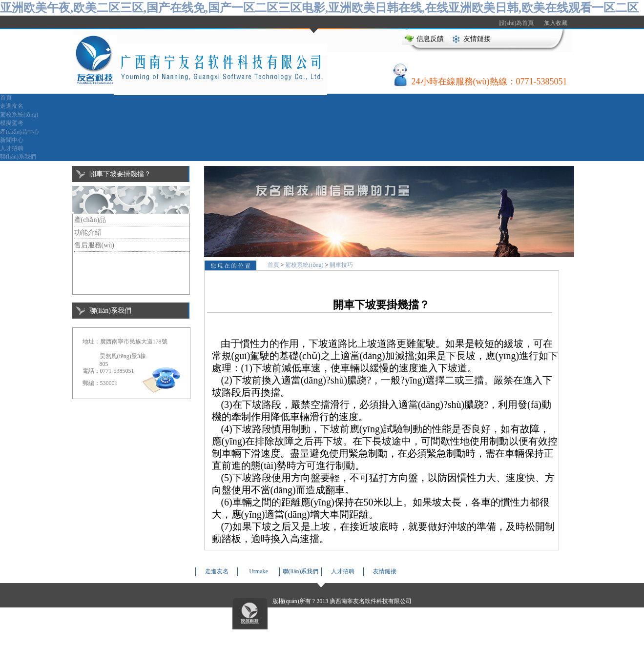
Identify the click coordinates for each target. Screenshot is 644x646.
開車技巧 (341, 265)
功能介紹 (88, 232)
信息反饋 (430, 39)
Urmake (259, 571)
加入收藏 (556, 23)
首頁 (6, 98)
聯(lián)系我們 (18, 157)
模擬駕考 (12, 123)
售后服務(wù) (94, 245)
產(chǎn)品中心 (20, 132)
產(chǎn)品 (90, 220)
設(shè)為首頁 (517, 23)
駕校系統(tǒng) (19, 115)
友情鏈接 (477, 39)
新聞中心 (12, 140)
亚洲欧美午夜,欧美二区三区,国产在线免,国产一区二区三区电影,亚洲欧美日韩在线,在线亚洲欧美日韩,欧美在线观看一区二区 (319, 8)
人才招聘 (12, 148)
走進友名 (12, 106)
